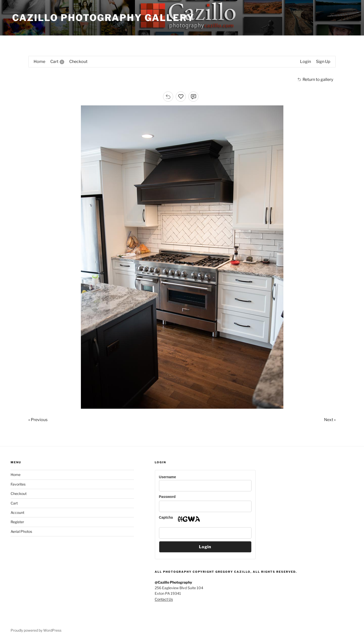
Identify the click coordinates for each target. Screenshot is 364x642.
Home (16, 475)
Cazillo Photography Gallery (103, 18)
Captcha (166, 517)
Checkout (19, 494)
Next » (330, 420)
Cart (14, 503)
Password (167, 497)
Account (17, 512)
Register (17, 522)
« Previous (38, 420)
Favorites (18, 484)
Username (168, 477)
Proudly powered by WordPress (36, 630)
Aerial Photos (21, 531)
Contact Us (164, 599)
